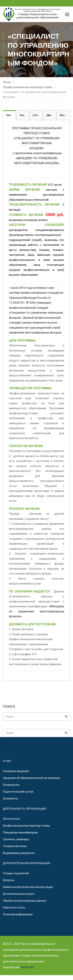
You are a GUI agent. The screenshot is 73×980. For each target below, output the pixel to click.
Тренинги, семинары (16, 839)
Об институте (11, 819)
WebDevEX (27, 967)
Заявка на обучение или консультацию (28, 887)
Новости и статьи (14, 908)
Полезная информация (18, 914)
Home (7, 82)
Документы (10, 798)
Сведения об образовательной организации (31, 778)
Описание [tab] (11, 115)
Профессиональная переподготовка (27, 87)
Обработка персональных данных (25, 901)
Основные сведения (16, 771)
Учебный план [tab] (24, 115)
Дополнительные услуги (19, 894)
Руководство (11, 785)
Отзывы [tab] (38, 115)
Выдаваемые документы (19, 853)
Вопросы (9, 880)
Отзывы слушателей (16, 873)
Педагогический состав (18, 792)
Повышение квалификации (20, 832)
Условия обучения (15, 846)
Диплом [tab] (51, 115)
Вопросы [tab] (65, 115)
